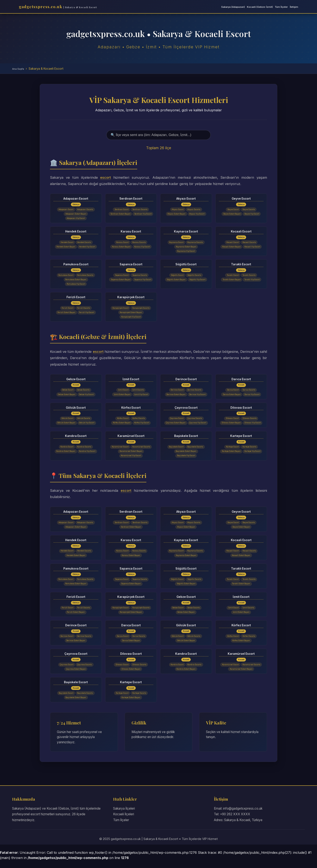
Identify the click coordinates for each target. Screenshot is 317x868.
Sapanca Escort (131, 265)
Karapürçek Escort (131, 298)
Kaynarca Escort (186, 232)
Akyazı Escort (186, 199)
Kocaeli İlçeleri (124, 822)
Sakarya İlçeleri (124, 816)
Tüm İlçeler (281, 7)
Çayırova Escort (186, 409)
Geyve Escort (241, 199)
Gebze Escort (76, 380)
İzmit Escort (131, 380)
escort (106, 177)
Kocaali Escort (241, 232)
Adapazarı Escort (76, 199)
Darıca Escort (241, 380)
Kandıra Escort (76, 442)
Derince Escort (186, 380)
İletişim (294, 7)
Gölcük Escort (76, 409)
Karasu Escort (131, 232)
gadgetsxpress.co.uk (58, 6)
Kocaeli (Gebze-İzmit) (260, 7)
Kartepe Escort (241, 442)
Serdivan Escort (131, 199)
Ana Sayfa (18, 69)
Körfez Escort (131, 409)
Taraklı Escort (241, 265)
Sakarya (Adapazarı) (233, 7)
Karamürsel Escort (131, 442)
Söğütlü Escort (186, 265)
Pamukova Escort (76, 265)
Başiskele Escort (186, 442)
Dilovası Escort (241, 409)
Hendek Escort (76, 232)
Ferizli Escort (76, 298)
